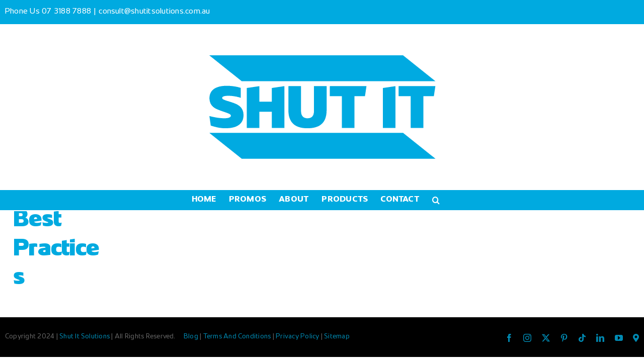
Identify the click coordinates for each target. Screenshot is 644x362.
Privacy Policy (298, 337)
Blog (192, 337)
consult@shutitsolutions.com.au (154, 12)
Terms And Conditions (238, 337)
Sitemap (337, 337)
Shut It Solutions (85, 337)
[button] (471, 200)
